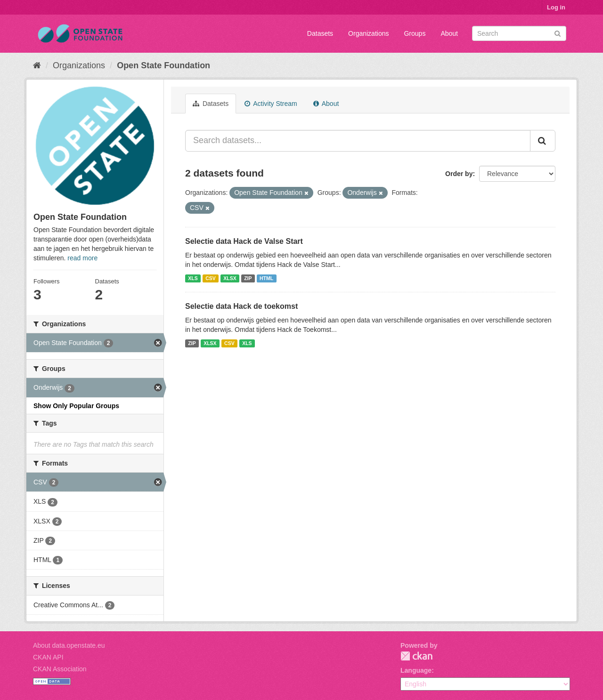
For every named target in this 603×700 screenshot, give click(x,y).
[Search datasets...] (358, 141)
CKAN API (48, 657)
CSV (211, 278)
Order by (459, 174)
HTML (266, 278)
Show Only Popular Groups (76, 406)
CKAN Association (60, 669)
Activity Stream (271, 104)
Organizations (368, 33)
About (449, 33)
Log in (556, 7)
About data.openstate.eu (69, 645)
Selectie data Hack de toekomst (241, 306)
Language (416, 670)
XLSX (230, 278)
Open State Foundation (163, 65)
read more (82, 258)
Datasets (320, 33)
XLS (193, 278)
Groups (415, 33)
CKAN (416, 656)
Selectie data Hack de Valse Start (244, 241)
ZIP (248, 278)
